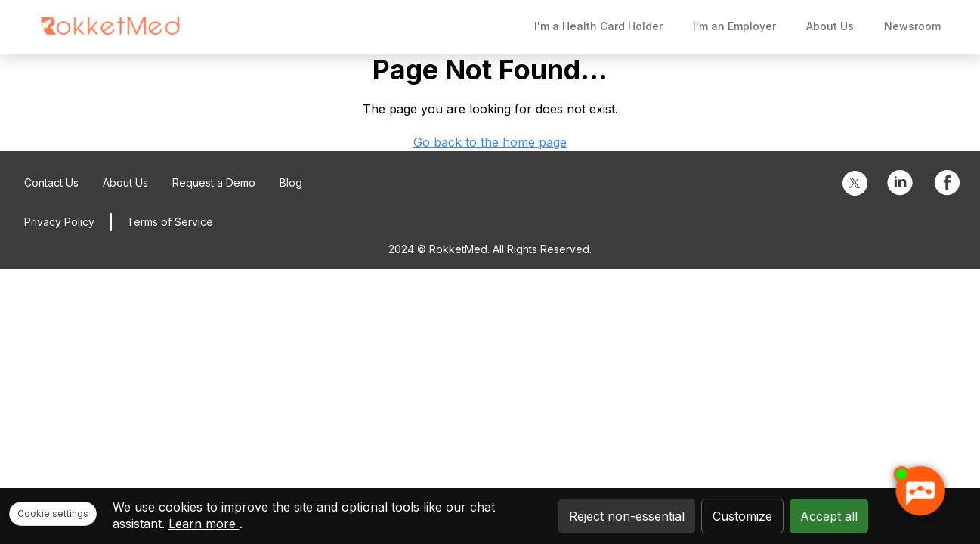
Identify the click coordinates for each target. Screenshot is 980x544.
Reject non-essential (627, 516)
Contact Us (51, 182)
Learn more (204, 524)
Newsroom (912, 26)
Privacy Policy (59, 222)
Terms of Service (170, 222)
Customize (742, 516)
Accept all (829, 516)
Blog (291, 182)
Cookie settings (53, 513)
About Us (830, 26)
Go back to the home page (490, 142)
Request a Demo (214, 182)
